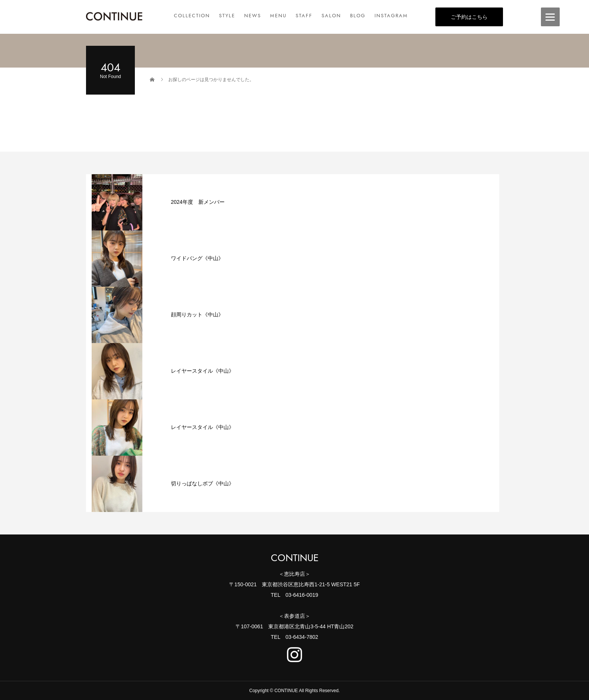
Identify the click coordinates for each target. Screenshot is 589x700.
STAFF (304, 16)
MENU (278, 16)
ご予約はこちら (469, 17)
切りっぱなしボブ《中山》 (202, 483)
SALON (331, 16)
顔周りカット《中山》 (197, 315)
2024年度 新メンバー (198, 202)
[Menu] (550, 17)
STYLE (227, 16)
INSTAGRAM (391, 16)
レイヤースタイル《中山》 (202, 371)
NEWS (253, 16)
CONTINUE (295, 558)
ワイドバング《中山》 (197, 258)
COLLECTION (192, 16)
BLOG (358, 16)
